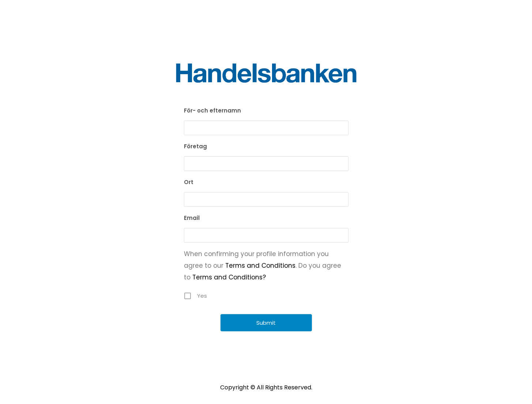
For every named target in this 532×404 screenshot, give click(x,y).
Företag (195, 146)
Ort (189, 182)
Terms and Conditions (260, 266)
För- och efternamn (212, 110)
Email (192, 218)
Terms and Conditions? (229, 277)
